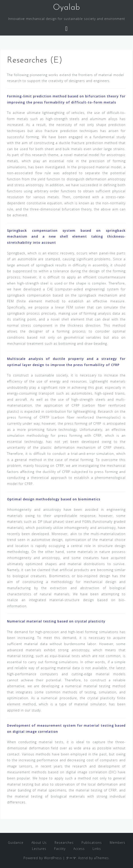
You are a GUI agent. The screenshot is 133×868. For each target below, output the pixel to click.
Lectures (39, 849)
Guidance (16, 843)
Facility (60, 849)
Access (79, 849)
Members (118, 843)
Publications (92, 843)
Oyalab (67, 8)
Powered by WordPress (43, 858)
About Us (39, 843)
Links (97, 849)
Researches (64, 843)
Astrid (83, 858)
